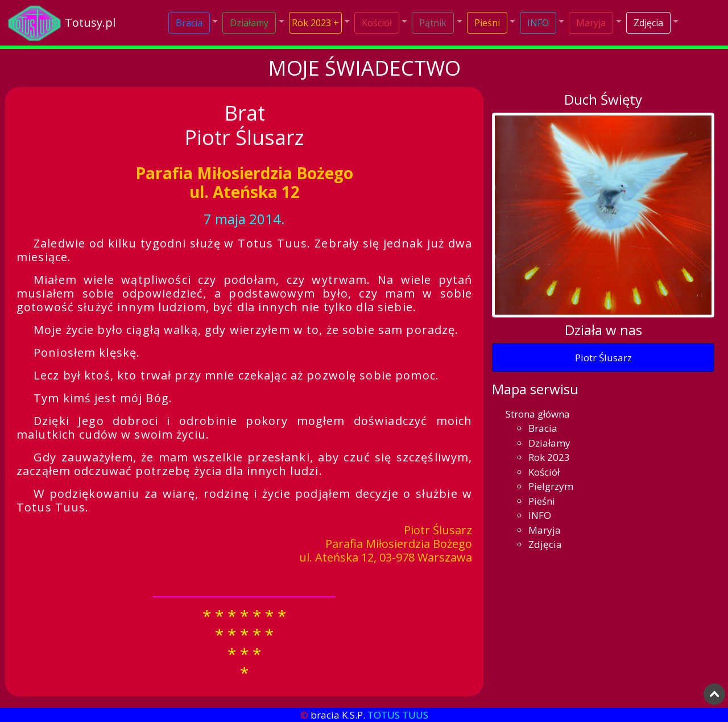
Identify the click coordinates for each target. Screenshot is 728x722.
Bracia (189, 23)
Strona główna (538, 414)
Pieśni (487, 23)
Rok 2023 (549, 457)
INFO (538, 23)
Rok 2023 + (315, 23)
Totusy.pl (90, 22)
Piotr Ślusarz (603, 358)
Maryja (591, 23)
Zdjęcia (648, 23)
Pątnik (433, 23)
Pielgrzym (551, 486)
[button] (193, 23)
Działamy (249, 23)
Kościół (377, 23)
